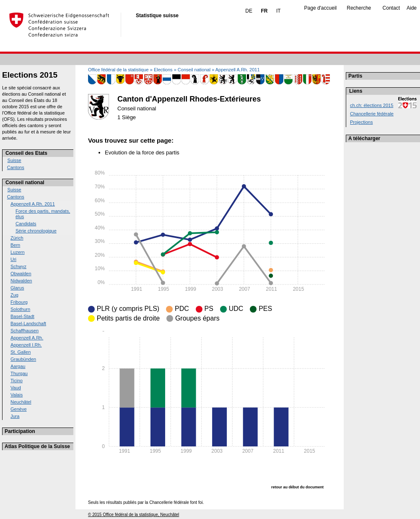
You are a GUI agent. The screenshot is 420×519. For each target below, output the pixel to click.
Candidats (26, 224)
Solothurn (20, 309)
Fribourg (19, 302)
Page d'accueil (321, 8)
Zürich (17, 238)
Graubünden (23, 359)
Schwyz (18, 266)
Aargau (18, 366)
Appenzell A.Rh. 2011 (33, 204)
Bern (15, 245)
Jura (15, 416)
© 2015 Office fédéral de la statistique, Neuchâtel (134, 515)
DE (249, 11)
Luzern (18, 252)
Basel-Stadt (22, 316)
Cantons (16, 167)
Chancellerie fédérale (372, 114)
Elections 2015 (30, 75)
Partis (355, 76)
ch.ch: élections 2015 (372, 105)
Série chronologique (36, 231)
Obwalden (21, 274)
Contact (391, 8)
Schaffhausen (25, 331)
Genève (19, 409)
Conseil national (25, 183)
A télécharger (364, 138)
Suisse (14, 160)
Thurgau (19, 373)
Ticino (17, 381)
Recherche (359, 8)
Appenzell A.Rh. (27, 338)
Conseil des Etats (26, 153)
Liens (356, 91)
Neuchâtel (21, 402)
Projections (361, 122)
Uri (13, 259)
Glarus (17, 288)
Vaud (16, 388)
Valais (17, 395)
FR (264, 11)
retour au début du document (297, 487)
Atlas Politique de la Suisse (37, 446)
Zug (14, 295)
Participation (20, 431)
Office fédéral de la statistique (118, 70)
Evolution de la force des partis (142, 153)
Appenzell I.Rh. (26, 345)
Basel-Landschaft (28, 323)
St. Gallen (21, 352)
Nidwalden (21, 281)
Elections (163, 70)
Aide (412, 8)
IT (279, 11)
